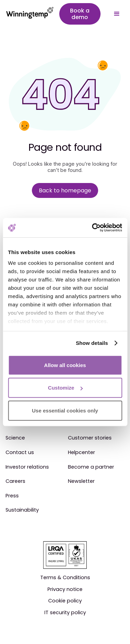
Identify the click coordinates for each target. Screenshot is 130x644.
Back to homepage (65, 190)
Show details (92, 343)
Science (15, 438)
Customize (65, 388)
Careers (15, 481)
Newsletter (81, 481)
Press (12, 496)
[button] (117, 14)
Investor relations (27, 467)
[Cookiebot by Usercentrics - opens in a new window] (93, 228)
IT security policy (65, 613)
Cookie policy (65, 601)
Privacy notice (65, 590)
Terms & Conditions (65, 578)
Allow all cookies (65, 365)
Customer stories (90, 438)
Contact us (20, 453)
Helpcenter (81, 453)
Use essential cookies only (65, 410)
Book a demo (80, 14)
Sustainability (22, 510)
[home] (26, 14)
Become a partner (91, 467)
